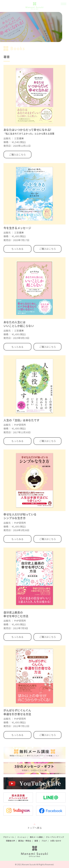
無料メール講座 (36, 837)
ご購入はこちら (17, 155)
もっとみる (17, 249)
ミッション (22, 837)
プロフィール (8, 837)
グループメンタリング (55, 837)
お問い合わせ (56, 841)
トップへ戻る (35, 828)
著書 (36, 841)
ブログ (44, 841)
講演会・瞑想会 (25, 841)
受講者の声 (10, 841)
